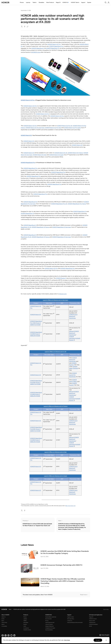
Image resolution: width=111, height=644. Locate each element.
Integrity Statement (49, 626)
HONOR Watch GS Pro (54, 44)
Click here (67, 640)
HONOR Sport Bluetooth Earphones (73, 316)
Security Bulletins (49, 630)
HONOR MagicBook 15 (53, 48)
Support (83, 2)
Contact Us (70, 621)
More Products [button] (50, 2)
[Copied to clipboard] (28, 27)
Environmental (48, 619)
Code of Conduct (49, 624)
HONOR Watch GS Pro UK (65, 126)
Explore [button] (89, 2)
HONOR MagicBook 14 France (40, 227)
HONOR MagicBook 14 (38, 48)
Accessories (26, 628)
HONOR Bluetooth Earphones (74, 333)
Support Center (71, 617)
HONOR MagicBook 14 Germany (62, 227)
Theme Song (4, 623)
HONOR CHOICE (27, 630)
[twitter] (22, 27)
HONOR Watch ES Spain (56, 155)
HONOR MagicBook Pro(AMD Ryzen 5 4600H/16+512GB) (36, 382)
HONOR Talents (75, 2)
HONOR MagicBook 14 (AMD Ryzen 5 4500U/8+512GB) (36, 334)
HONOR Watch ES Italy (40, 155)
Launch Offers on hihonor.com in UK (56, 352)
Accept (98, 640)
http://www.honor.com (70, 506)
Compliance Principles (50, 628)
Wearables (41, 2)
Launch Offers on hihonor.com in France (56, 406)
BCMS (90, 626)
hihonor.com (63, 294)
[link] (3, 635)
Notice (3, 624)
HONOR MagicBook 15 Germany (62, 237)
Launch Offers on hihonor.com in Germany (55, 300)
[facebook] (25, 27)
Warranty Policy (71, 619)
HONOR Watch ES (26, 135)
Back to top (106, 610)
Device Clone (92, 621)
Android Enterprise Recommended (75, 623)
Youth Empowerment (50, 623)
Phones (22, 2)
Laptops (28, 2)
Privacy (47, 621)
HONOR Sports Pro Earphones (73, 375)
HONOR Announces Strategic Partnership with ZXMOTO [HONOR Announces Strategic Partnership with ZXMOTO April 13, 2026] (61, 565)
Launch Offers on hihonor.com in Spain (56, 476)
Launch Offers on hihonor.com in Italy (55, 452)
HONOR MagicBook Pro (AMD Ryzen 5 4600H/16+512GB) (36, 323)
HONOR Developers (93, 624)
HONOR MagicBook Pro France (77, 204)
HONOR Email (92, 623)
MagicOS (58, 2)
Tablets (34, 2)
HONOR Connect (93, 619)
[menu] (109, 3)
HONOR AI (66, 2)
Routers (25, 624)
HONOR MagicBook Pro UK (59, 204)
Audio (25, 626)
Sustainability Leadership (51, 617)
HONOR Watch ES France (75, 153)
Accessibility (4, 626)
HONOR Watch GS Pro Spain (72, 128)
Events (3, 619)
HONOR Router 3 (61, 278)
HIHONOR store (36, 52)
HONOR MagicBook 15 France (41, 237)
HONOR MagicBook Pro (56, 46)
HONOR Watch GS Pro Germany (35, 128)
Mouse (71, 331)
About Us (4, 617)
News (10, 609)
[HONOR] (4, 609)
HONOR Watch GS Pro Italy (53, 128)
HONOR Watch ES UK (61, 153)
